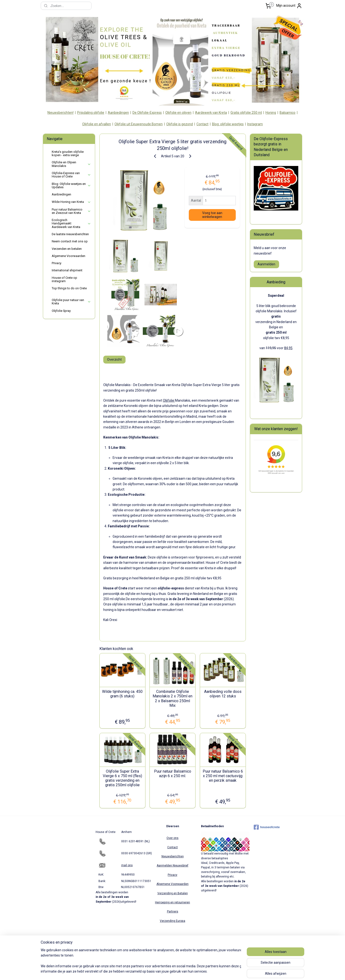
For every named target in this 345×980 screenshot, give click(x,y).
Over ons (172, 838)
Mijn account (289, 6)
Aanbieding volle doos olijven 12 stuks (223, 694)
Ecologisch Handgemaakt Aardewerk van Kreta (71, 223)
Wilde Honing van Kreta (71, 202)
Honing (271, 113)
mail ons (127, 865)
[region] (141, 961)
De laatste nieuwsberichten (70, 234)
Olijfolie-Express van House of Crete (71, 175)
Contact (202, 124)
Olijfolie (169, 400)
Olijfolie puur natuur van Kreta (71, 302)
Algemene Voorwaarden (69, 256)
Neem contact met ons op (70, 241)
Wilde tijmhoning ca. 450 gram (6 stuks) (122, 694)
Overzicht (114, 359)
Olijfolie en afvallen (97, 124)
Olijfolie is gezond (180, 124)
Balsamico (287, 113)
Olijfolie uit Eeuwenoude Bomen (139, 124)
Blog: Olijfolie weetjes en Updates (71, 185)
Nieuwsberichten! (60, 113)
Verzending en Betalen (173, 893)
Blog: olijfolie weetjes (228, 124)
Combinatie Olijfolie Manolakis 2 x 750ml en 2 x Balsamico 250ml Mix (172, 698)
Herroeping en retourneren (172, 902)
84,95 (288, 348)
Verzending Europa (172, 921)
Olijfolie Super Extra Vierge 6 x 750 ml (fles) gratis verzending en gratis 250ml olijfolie (122, 778)
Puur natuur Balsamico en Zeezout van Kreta (71, 211)
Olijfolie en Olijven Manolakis (71, 164)
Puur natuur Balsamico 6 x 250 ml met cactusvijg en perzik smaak (223, 776)
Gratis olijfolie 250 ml (246, 113)
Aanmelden (266, 264)
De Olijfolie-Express (147, 113)
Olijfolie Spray (61, 311)
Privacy (57, 263)
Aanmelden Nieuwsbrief (172, 866)
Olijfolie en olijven (178, 113)
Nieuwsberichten (173, 856)
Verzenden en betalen (67, 249)
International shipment (67, 270)
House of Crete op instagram (64, 279)
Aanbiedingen (118, 113)
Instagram (255, 124)
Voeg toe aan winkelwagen (212, 215)
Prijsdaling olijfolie (91, 113)
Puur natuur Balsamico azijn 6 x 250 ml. (172, 774)
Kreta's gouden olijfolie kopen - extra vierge (68, 153)
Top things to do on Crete (69, 288)
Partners (173, 912)
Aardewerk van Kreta (211, 113)
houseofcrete (267, 827)
